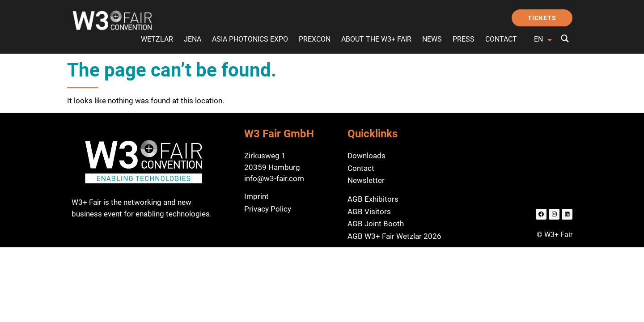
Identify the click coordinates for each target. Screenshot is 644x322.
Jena (193, 39)
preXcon (315, 39)
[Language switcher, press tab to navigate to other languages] (544, 40)
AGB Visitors (369, 212)
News (432, 39)
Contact (501, 39)
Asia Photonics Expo (250, 39)
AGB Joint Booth (376, 224)
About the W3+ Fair (376, 39)
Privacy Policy (268, 209)
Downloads (366, 156)
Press (464, 39)
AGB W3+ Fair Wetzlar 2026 (394, 236)
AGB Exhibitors (373, 199)
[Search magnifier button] (565, 38)
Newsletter (366, 180)
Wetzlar (157, 39)
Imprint (256, 196)
